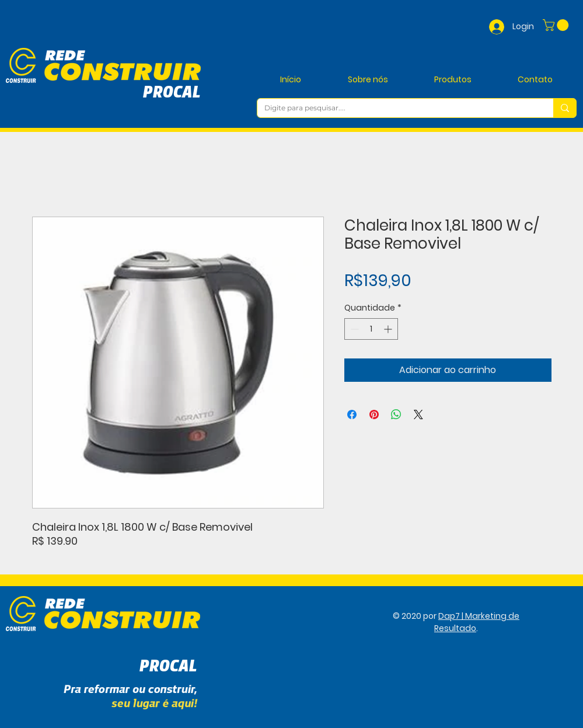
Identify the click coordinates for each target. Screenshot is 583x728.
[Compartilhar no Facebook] (352, 414)
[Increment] (389, 329)
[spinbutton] (371, 329)
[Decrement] (353, 329)
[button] (557, 25)
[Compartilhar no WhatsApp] (396, 414)
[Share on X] (418, 414)
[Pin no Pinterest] (374, 414)
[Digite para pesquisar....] (397, 108)
